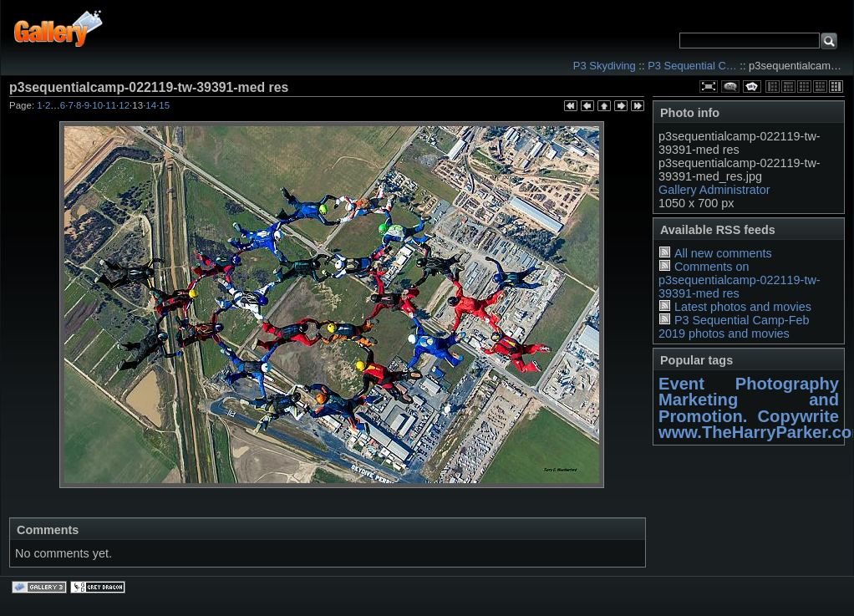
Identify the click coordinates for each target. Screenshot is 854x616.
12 (124, 105)
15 (164, 105)
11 (111, 105)
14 (151, 105)
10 (97, 105)
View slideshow (752, 87)
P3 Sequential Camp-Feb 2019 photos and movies (734, 327)
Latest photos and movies (743, 307)
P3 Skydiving (605, 66)
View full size (709, 87)
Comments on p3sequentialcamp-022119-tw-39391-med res (740, 280)
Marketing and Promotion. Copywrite (749, 407)
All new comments (723, 253)
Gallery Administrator (714, 190)
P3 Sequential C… (692, 66)
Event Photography (749, 384)
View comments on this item (730, 87)
